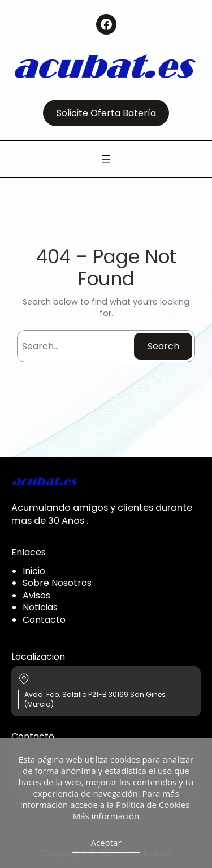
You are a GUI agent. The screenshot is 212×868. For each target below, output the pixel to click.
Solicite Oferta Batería (106, 113)
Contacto (44, 620)
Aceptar (106, 843)
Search (163, 346)
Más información (106, 816)
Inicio (34, 571)
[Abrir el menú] (106, 159)
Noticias (40, 607)
